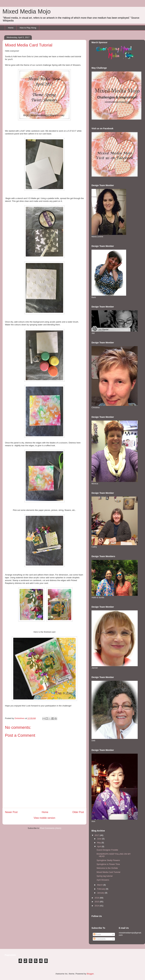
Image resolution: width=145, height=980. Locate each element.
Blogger (90, 974)
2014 (97, 906)
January (101, 893)
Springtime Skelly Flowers (108, 860)
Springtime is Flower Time (108, 864)
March (100, 885)
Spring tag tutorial (104, 876)
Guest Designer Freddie (107, 850)
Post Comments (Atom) (51, 828)
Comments (99, 939)
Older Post (78, 812)
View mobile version (44, 818)
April (99, 846)
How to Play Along (28, 28)
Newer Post (11, 812)
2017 (97, 835)
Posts (97, 934)
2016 (97, 898)
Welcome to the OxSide (107, 868)
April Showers (103, 880)
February (101, 889)
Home (11, 28)
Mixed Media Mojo (27, 11)
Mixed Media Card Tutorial (108, 872)
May (99, 843)
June (100, 839)
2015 (97, 902)
